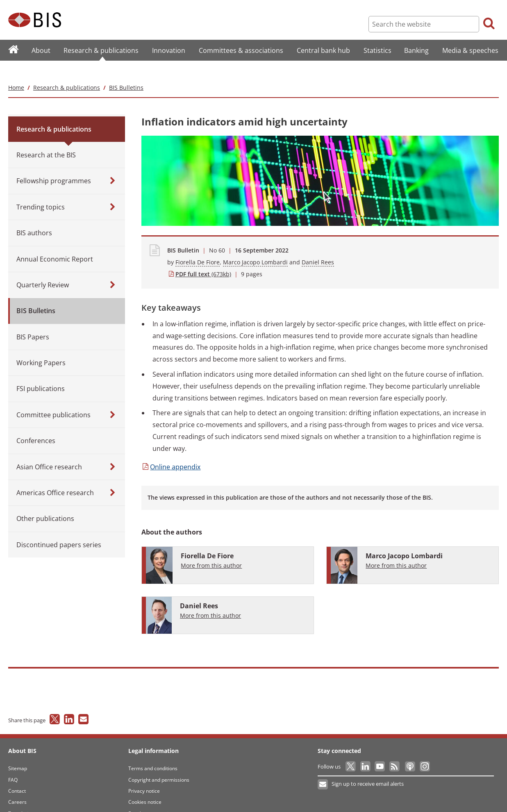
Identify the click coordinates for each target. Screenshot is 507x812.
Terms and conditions (153, 752)
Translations (22, 797)
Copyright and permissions (159, 763)
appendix (171, 450)
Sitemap (18, 752)
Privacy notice (144, 774)
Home (16, 71)
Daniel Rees (318, 246)
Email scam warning (151, 797)
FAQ (13, 763)
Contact (17, 774)
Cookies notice (145, 786)
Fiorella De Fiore (198, 246)
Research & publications (67, 71)
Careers (17, 786)
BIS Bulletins (126, 71)
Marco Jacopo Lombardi (255, 246)
